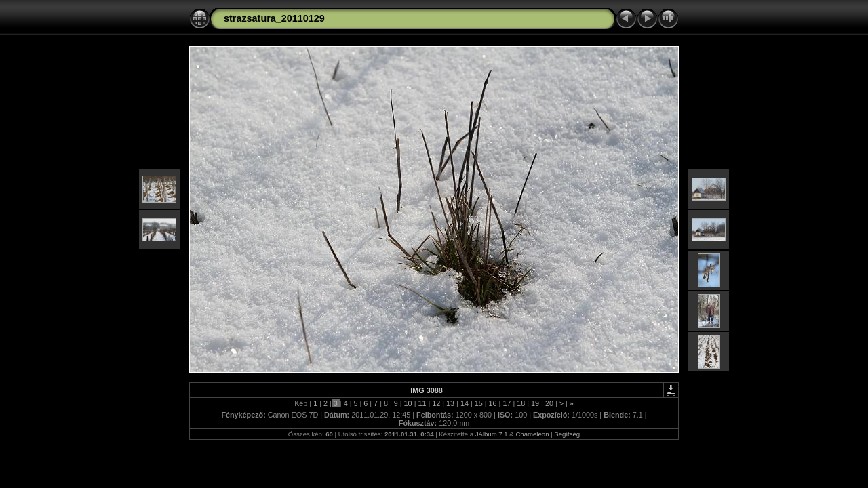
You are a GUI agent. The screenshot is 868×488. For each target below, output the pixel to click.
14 (465, 403)
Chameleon (532, 434)
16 (493, 403)
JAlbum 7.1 (492, 434)
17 (507, 403)
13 (450, 403)
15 (479, 403)
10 (408, 403)
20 (549, 403)
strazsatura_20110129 (274, 18)
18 (521, 403)
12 (436, 403)
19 (535, 403)
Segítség (567, 434)
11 (422, 403)
